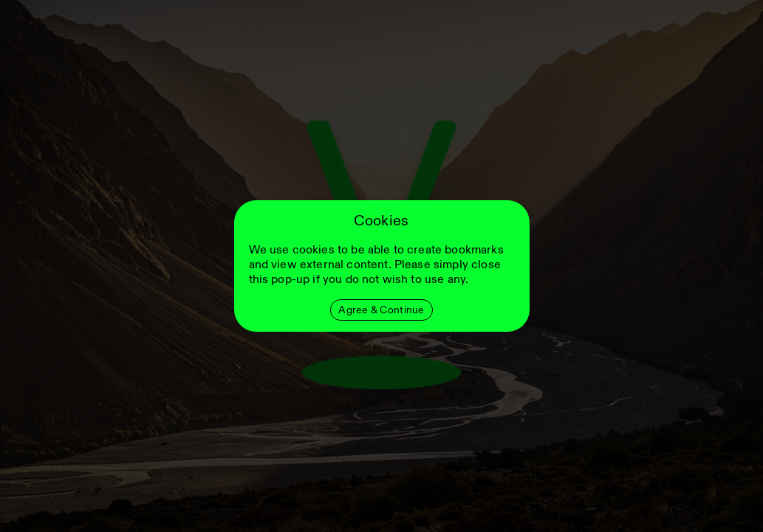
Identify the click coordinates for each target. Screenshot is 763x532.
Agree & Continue (381, 310)
